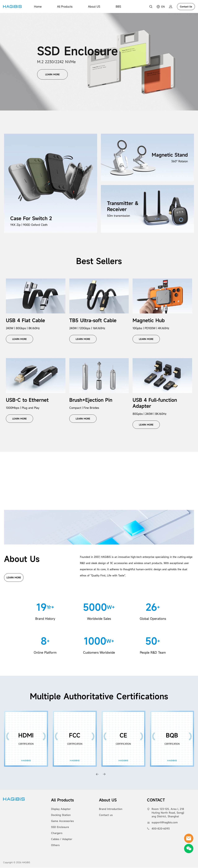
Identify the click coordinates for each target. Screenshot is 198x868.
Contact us (106, 815)
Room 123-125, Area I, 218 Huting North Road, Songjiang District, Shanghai (168, 813)
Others (55, 845)
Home (38, 6)
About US (94, 6)
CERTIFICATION (26, 744)
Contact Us (186, 7)
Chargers (57, 833)
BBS (118, 6)
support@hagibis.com (165, 823)
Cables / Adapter (62, 839)
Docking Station (61, 815)
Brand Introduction (111, 809)
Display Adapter (61, 809)
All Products (65, 6)
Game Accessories (62, 821)
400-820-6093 (161, 829)
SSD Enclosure (60, 827)
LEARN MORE (52, 74)
